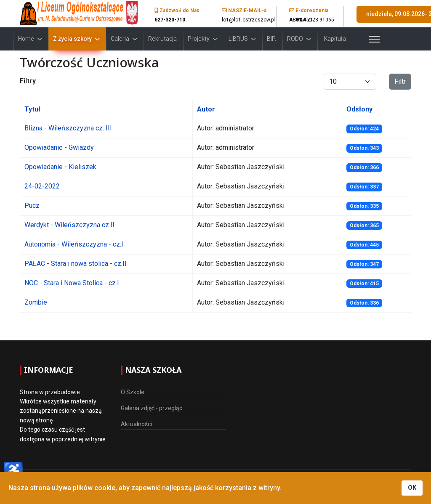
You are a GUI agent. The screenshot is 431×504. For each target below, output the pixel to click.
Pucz (32, 206)
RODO (295, 39)
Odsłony (359, 109)
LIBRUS (238, 39)
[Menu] (364, 39)
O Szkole (133, 392)
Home (26, 39)
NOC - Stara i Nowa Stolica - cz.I (72, 283)
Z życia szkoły (72, 39)
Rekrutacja (162, 39)
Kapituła (335, 39)
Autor (206, 109)
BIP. (271, 39)
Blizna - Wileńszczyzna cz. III (68, 128)
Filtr (400, 81)
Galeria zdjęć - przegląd (152, 408)
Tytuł (32, 109)
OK (412, 488)
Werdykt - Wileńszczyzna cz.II (69, 225)
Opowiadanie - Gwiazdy (59, 147)
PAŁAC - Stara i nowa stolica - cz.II (76, 264)
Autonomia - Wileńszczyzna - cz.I (74, 244)
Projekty (199, 39)
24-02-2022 (42, 186)
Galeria (120, 39)
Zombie (36, 302)
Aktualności (136, 424)
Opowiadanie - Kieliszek (60, 167)
